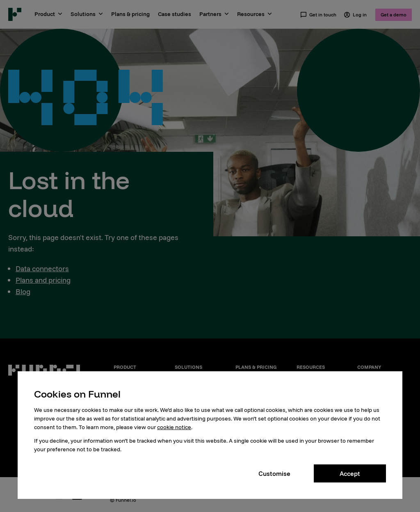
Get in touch (318, 15)
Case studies (175, 14)
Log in (355, 15)
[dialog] (210, 435)
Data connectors (42, 269)
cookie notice (174, 427)
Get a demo (394, 15)
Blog (23, 291)
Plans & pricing (130, 14)
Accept (350, 473)
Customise (274, 473)
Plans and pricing (43, 280)
